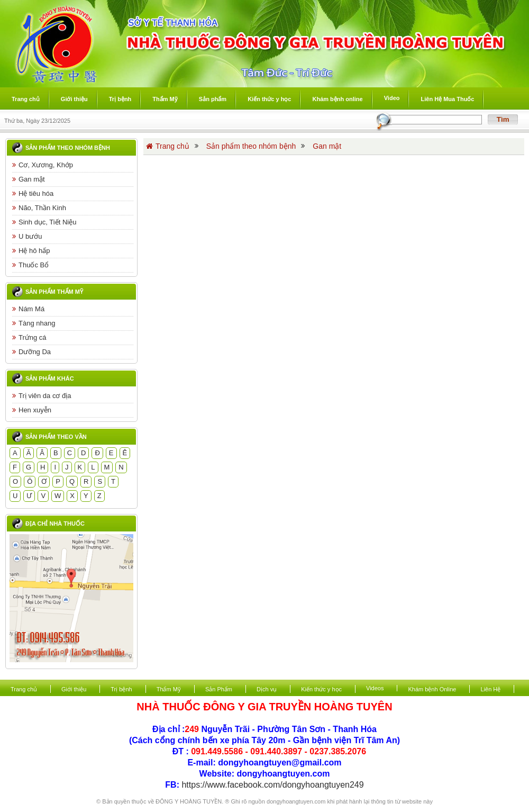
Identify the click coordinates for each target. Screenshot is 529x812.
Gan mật (29, 179)
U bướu (27, 236)
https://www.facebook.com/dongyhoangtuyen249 (272, 785)
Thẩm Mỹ (169, 689)
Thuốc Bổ (30, 265)
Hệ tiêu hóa (33, 193)
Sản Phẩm (219, 689)
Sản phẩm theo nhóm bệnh (68, 148)
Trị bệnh (121, 689)
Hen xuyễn (32, 410)
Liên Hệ (490, 689)
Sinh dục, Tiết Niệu (44, 222)
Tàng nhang (34, 323)
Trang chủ (168, 146)
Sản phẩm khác (50, 378)
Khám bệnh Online (432, 689)
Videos (375, 688)
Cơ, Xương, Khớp (43, 165)
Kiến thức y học (321, 689)
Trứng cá (29, 337)
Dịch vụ (267, 689)
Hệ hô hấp (31, 251)
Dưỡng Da (31, 352)
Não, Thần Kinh (39, 208)
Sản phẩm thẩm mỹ (54, 292)
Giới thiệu (74, 689)
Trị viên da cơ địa (42, 396)
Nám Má (28, 309)
